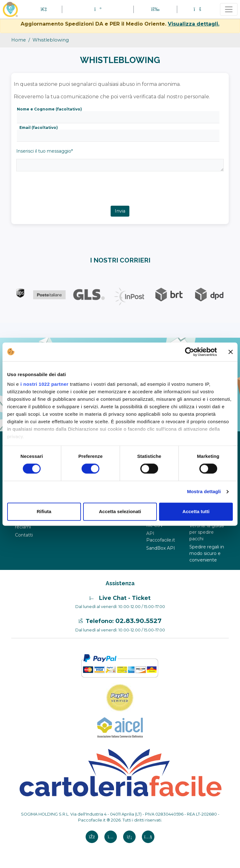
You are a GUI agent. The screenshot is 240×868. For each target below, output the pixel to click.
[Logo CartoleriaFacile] (120, 772)
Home (19, 40)
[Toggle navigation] (229, 9)
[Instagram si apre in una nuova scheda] (111, 837)
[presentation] (61, 194)
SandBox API (161, 548)
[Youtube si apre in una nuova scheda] (148, 837)
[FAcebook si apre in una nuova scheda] (92, 837)
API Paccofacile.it (161, 537)
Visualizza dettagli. (194, 24)
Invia (120, 211)
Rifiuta (44, 511)
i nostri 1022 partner (44, 384)
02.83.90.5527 (138, 621)
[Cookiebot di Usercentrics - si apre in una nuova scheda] (190, 352)
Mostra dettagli (204, 492)
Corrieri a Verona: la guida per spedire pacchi (207, 529)
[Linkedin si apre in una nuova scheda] (129, 837)
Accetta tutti (196, 511)
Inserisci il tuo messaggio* (45, 151)
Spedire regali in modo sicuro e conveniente (207, 553)
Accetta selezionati (120, 511)
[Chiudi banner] (231, 352)
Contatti (24, 535)
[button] (98, 9)
